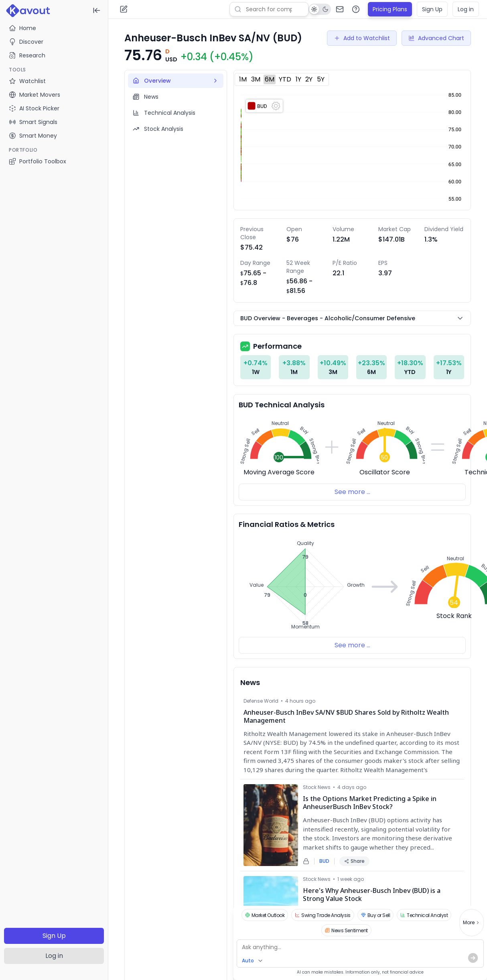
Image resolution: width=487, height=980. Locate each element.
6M (270, 79)
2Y (309, 79)
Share (354, 861)
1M (243, 79)
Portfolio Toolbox (38, 161)
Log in (54, 956)
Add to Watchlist (362, 38)
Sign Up (54, 936)
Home (22, 28)
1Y (298, 79)
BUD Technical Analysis (282, 405)
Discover (26, 42)
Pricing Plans (390, 9)
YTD (285, 79)
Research (27, 55)
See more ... (352, 492)
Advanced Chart (436, 38)
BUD (324, 861)
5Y (321, 79)
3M (256, 79)
